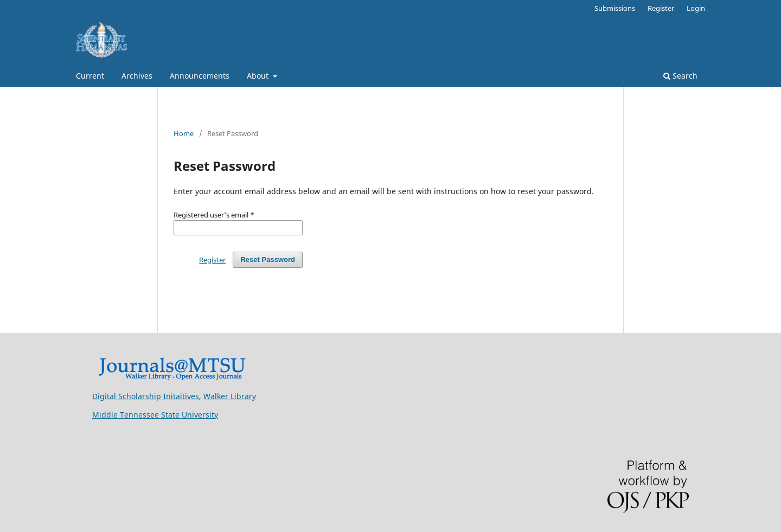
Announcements (200, 76)
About (259, 76)
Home (184, 133)
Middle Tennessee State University (155, 415)
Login (696, 8)
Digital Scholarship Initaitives (146, 396)
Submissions (615, 8)
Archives (137, 76)
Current (90, 76)
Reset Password (268, 259)
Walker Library (230, 396)
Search (680, 76)
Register (661, 8)
